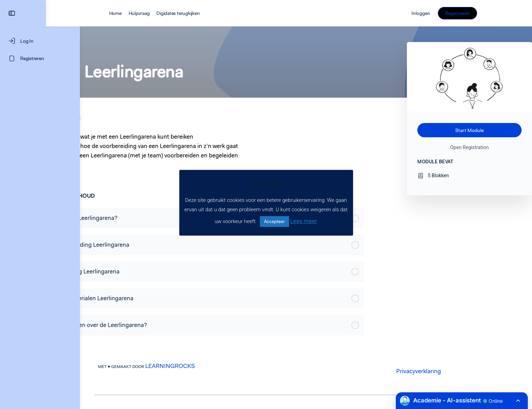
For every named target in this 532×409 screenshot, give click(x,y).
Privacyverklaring (436, 371)
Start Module (469, 130)
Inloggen (455, 13)
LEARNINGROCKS (187, 366)
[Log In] (40, 41)
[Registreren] (40, 58)
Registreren (492, 13)
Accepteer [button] (275, 222)
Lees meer (304, 221)
